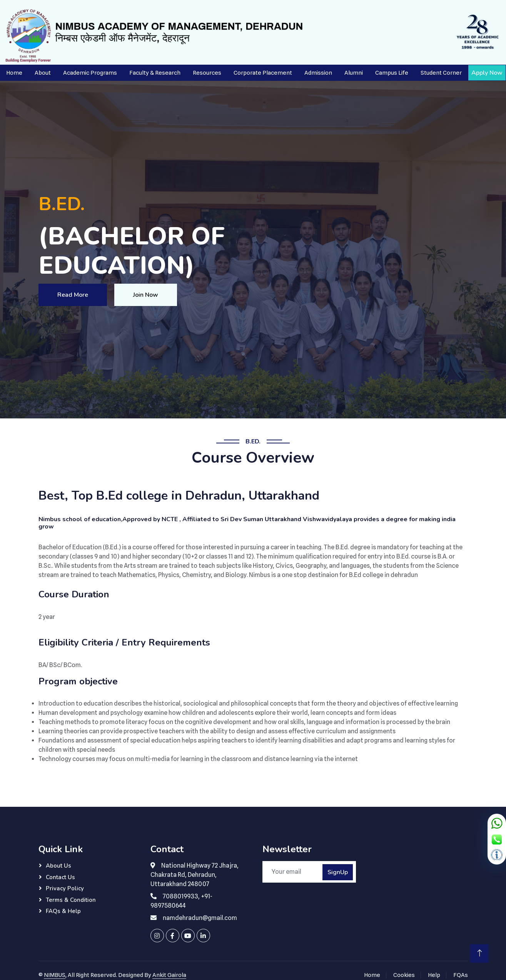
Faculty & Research (155, 73)
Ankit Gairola (169, 975)
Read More (73, 295)
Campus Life (392, 73)
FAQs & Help (63, 911)
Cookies (404, 975)
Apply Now (487, 73)
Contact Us (60, 877)
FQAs (461, 975)
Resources (207, 73)
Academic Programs (90, 73)
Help (434, 975)
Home (14, 73)
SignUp (338, 872)
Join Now (146, 295)
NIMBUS (55, 975)
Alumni (354, 73)
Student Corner (441, 73)
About (43, 73)
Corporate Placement (263, 73)
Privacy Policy (65, 888)
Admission (318, 73)
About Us (58, 866)
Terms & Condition (71, 900)
